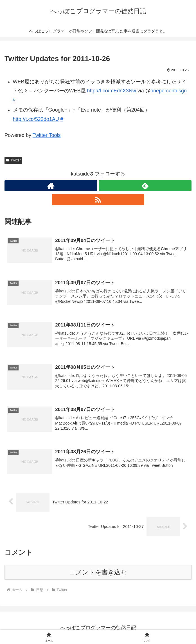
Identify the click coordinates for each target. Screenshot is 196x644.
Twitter (13, 160)
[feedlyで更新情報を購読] (145, 186)
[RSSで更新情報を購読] (98, 200)
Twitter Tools (47, 135)
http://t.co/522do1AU (36, 119)
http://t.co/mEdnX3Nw (112, 91)
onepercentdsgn (169, 91)
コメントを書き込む (98, 572)
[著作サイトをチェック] (51, 186)
